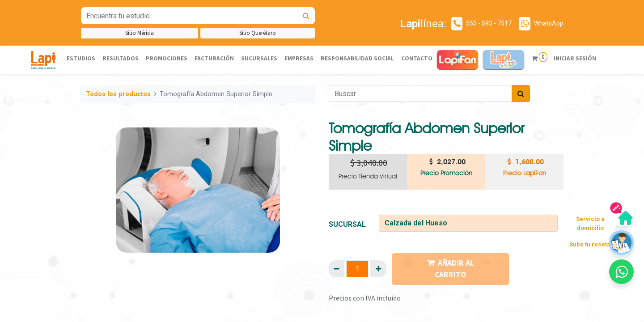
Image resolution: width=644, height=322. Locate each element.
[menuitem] (81, 59)
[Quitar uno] (337, 269)
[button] (621, 272)
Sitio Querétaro (258, 33)
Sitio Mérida (140, 33)
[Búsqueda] (306, 16)
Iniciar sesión (574, 58)
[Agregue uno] (378, 269)
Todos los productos (118, 94)
